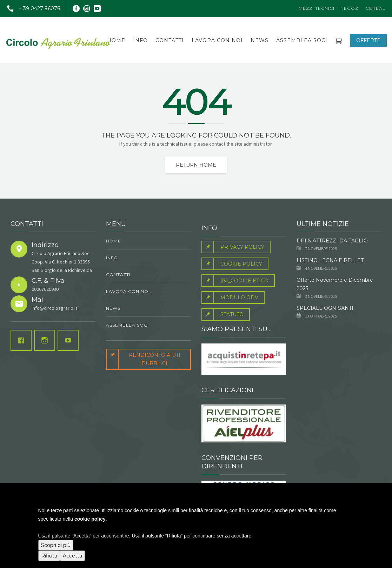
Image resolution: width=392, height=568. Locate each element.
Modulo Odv (230, 298)
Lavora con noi (217, 40)
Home (116, 40)
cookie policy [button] (90, 519)
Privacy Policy (233, 247)
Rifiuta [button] (49, 556)
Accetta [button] (72, 556)
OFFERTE (368, 40)
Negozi (350, 8)
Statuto (222, 314)
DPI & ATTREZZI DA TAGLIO (332, 241)
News (260, 40)
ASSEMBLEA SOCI (302, 40)
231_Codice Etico (235, 281)
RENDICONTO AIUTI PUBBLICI (143, 359)
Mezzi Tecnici (317, 8)
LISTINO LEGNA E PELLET (330, 260)
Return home (196, 165)
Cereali (376, 8)
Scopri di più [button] (56, 545)
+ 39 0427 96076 (31, 8)
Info (140, 40)
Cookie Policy (232, 264)
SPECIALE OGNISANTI (325, 308)
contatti (170, 40)
